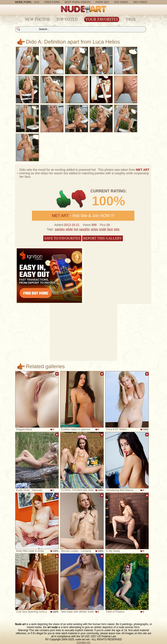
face (110, 229)
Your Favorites (102, 19)
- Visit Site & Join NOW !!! (83, 216)
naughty (84, 229)
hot (76, 229)
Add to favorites (57, 374)
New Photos (37, 19)
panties (60, 229)
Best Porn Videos (78, 2)
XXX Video (121, 2)
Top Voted (67, 19)
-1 (79, 199)
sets (117, 229)
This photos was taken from (124, 170)
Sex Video (140, 2)
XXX (37, 2)
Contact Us (83, 642)
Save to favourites (62, 238)
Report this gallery (103, 238)
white (69, 229)
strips (94, 229)
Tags (131, 19)
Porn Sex (102, 2)
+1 (64, 199)
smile (103, 229)
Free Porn (52, 2)
